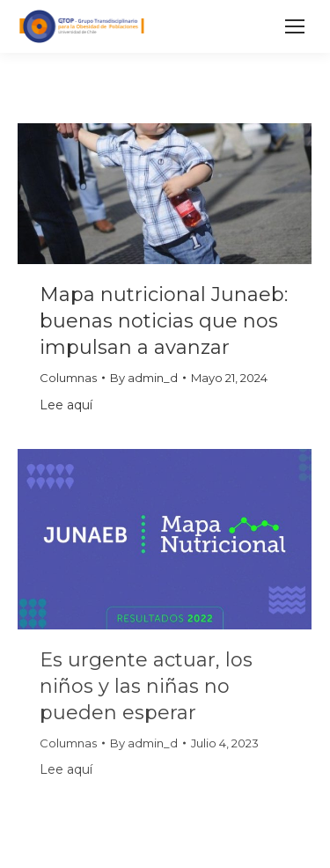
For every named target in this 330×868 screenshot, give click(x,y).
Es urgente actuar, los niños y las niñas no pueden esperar (146, 686)
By (144, 378)
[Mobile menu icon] (295, 26)
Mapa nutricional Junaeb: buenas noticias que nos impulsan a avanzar (164, 321)
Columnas (68, 378)
